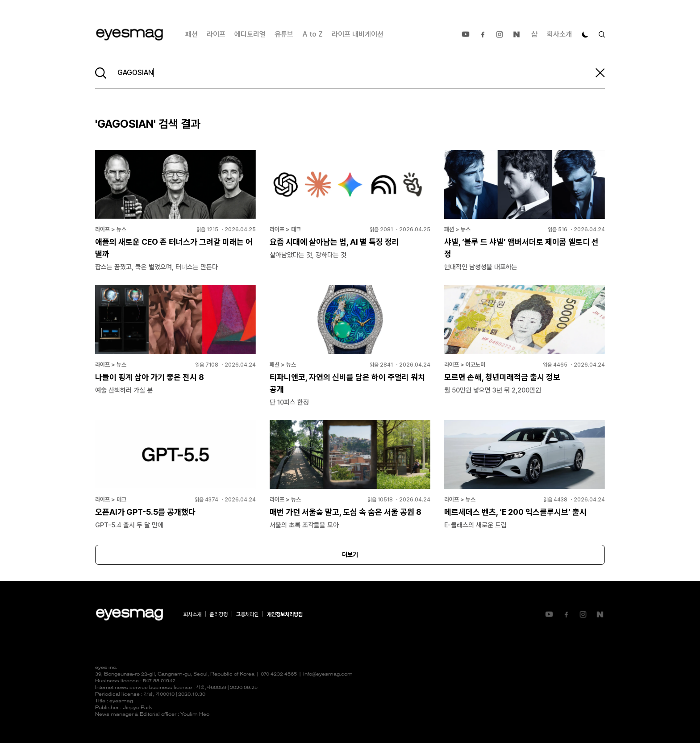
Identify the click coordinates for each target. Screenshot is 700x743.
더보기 (350, 555)
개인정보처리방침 (285, 614)
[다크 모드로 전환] (585, 34)
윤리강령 (219, 614)
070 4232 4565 (279, 674)
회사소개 (559, 34)
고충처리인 (247, 614)
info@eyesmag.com (328, 674)
